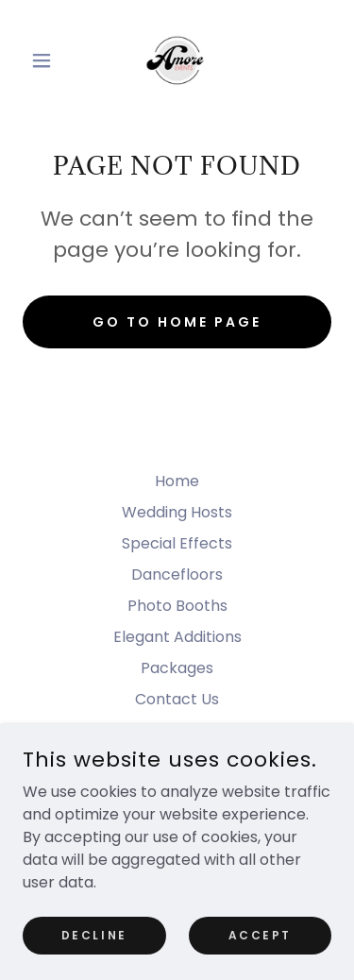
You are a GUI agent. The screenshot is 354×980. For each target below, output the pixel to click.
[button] (46, 60)
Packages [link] (177, 668)
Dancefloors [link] (177, 574)
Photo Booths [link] (177, 606)
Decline (94, 934)
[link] (177, 60)
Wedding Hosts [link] (177, 512)
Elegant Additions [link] (177, 637)
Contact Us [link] (177, 699)
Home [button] (177, 481)
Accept (260, 934)
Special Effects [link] (177, 543)
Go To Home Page (177, 322)
